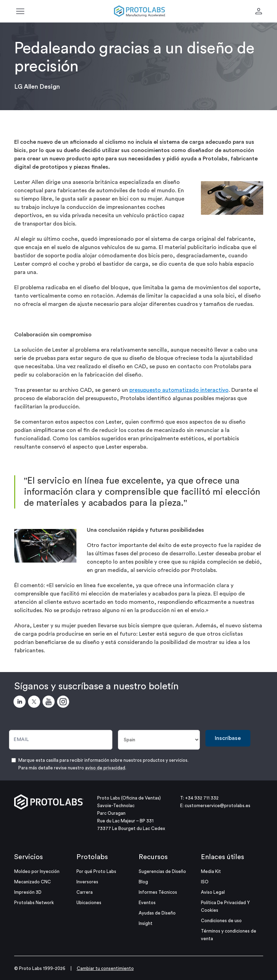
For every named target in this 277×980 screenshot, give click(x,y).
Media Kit (211, 871)
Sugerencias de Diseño (162, 871)
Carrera (85, 892)
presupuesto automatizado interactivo (179, 390)
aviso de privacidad (105, 768)
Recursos (153, 857)
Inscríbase (228, 738)
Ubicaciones (89, 903)
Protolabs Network (34, 903)
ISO (205, 882)
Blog (143, 882)
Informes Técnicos (158, 892)
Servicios (29, 857)
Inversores (87, 882)
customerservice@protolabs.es (218, 806)
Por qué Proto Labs (96, 871)
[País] (159, 740)
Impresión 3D (28, 892)
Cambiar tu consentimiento (105, 968)
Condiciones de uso (221, 921)
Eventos (147, 903)
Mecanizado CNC (33, 882)
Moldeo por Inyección (37, 871)
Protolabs (92, 857)
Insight (146, 923)
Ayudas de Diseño (157, 913)
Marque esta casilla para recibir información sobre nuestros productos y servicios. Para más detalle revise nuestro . (103, 764)
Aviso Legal (213, 892)
